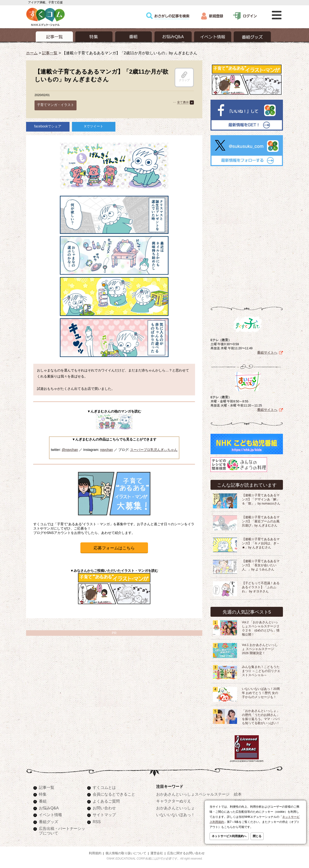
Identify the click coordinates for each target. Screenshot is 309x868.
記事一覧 (50, 53)
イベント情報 (50, 815)
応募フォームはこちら (114, 548)
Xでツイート (94, 126)
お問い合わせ (104, 808)
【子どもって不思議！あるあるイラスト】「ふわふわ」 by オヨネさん (261, 587)
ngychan (107, 450)
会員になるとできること (114, 794)
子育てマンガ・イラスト (56, 105)
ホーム (32, 53)
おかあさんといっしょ (176, 808)
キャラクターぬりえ (174, 801)
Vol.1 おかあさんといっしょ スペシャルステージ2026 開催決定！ (260, 649)
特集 (43, 794)
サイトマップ (104, 815)
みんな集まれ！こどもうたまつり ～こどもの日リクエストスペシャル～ (261, 671)
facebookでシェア (48, 126)
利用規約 (95, 853)
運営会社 (157, 853)
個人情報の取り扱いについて (126, 853)
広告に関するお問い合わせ (186, 853)
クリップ (184, 77)
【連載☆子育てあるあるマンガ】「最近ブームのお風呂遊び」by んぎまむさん (261, 521)
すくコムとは (104, 787)
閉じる (257, 836)
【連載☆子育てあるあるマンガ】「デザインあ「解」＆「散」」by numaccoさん (261, 499)
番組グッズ (49, 822)
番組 (43, 801)
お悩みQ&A (49, 808)
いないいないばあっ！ (176, 815)
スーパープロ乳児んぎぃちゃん (154, 450)
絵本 (238, 794)
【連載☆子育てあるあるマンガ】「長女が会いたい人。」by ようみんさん (261, 565)
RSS (97, 822)
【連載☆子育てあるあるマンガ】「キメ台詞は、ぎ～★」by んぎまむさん (261, 543)
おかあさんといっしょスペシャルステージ (193, 794)
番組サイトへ (267, 352)
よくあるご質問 (106, 801)
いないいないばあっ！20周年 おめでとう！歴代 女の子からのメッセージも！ (261, 693)
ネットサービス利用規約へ (229, 836)
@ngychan (70, 450)
